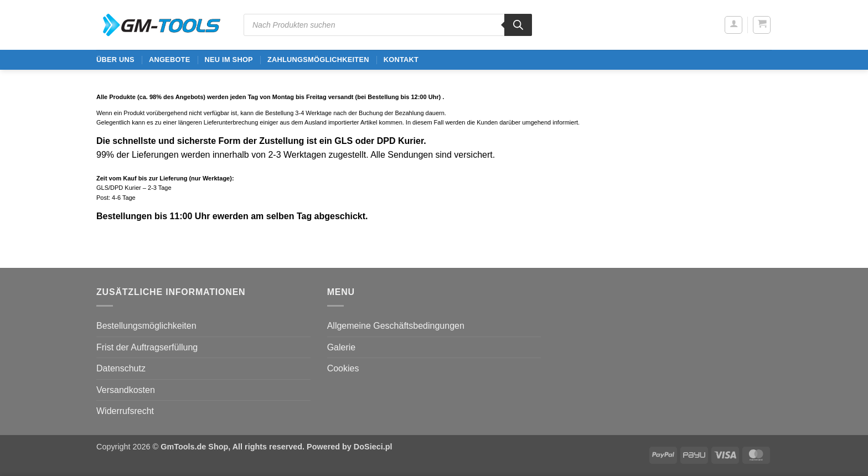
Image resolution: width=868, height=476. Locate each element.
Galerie (342, 347)
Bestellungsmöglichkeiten (146, 326)
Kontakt (401, 59)
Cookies (343, 368)
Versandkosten (126, 390)
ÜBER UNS (115, 59)
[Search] (518, 25)
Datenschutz (121, 368)
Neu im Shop (228, 59)
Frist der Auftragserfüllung (147, 347)
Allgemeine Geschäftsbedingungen (396, 326)
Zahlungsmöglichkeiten (318, 59)
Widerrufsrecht (125, 411)
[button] (733, 25)
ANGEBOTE (170, 59)
